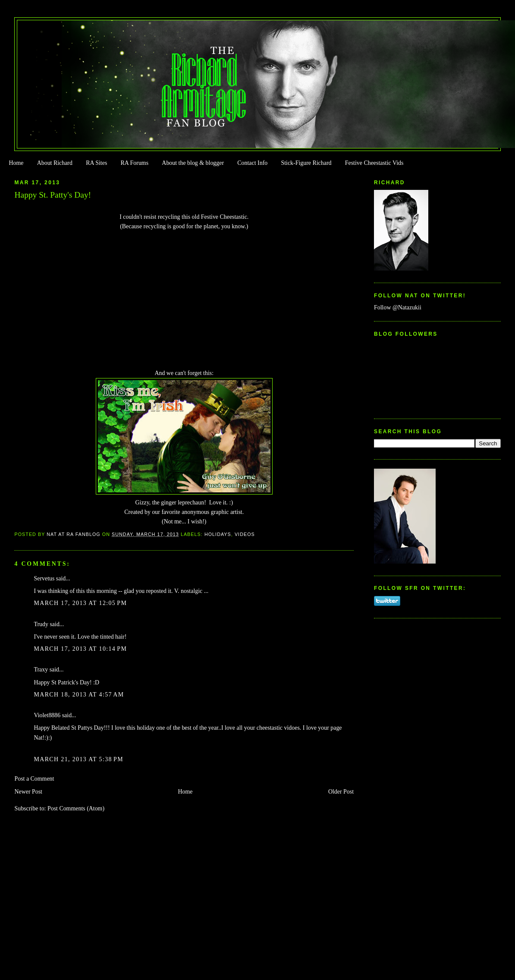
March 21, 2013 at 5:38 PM (78, 759)
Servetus (44, 578)
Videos (245, 534)
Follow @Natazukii (398, 307)
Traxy (41, 670)
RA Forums (135, 163)
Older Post (341, 792)
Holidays (218, 534)
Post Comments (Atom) (76, 808)
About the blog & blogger (193, 163)
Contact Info (252, 163)
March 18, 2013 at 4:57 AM (79, 695)
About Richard (55, 163)
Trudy (41, 624)
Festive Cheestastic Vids (374, 163)
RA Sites (96, 163)
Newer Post (28, 792)
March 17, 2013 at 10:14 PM (80, 649)
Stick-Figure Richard (306, 163)
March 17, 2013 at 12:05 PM (80, 603)
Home (16, 163)
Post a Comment (34, 779)
